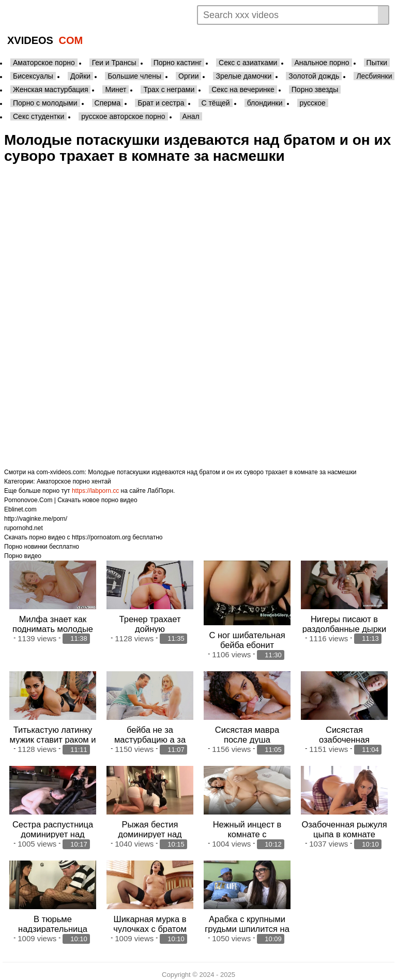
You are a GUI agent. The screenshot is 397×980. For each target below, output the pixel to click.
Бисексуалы (33, 76)
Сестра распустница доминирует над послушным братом (53, 831)
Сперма (108, 103)
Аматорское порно (44, 63)
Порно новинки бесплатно (42, 547)
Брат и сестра (161, 103)
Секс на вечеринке (243, 89)
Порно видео (23, 556)
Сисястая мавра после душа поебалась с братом (247, 737)
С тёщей (215, 103)
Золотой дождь (314, 76)
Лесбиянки (374, 76)
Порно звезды (315, 89)
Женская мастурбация (50, 89)
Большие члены (134, 76)
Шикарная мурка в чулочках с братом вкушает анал (150, 924)
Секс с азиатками (248, 63)
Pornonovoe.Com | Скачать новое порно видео (71, 500)
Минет (116, 89)
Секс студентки (39, 116)
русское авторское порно (123, 116)
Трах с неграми (169, 89)
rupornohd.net (24, 528)
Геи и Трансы (114, 63)
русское (313, 103)
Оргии (188, 76)
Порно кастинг (178, 63)
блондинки (265, 103)
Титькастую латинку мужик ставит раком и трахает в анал (52, 737)
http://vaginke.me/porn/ (36, 519)
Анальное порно (322, 63)
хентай (101, 481)
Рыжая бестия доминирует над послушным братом (150, 831)
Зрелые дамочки (243, 76)
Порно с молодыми (45, 103)
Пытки (377, 63)
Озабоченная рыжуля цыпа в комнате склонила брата (344, 831)
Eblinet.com (20, 509)
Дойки (80, 76)
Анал (191, 116)
